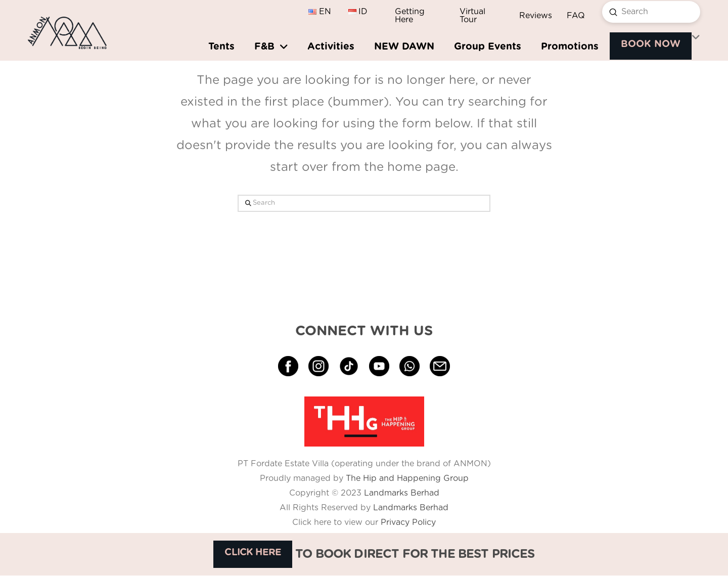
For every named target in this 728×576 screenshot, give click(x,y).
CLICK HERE (253, 552)
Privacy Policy (407, 522)
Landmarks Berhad (402, 493)
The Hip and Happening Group (407, 478)
